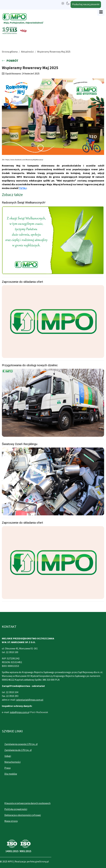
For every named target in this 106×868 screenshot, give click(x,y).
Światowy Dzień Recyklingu (20, 444)
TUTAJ (23, 188)
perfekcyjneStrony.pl (38, 861)
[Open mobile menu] (101, 12)
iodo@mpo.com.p (19, 712)
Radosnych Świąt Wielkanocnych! (24, 203)
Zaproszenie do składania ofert (22, 282)
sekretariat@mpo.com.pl (30, 700)
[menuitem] (30, 744)
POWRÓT (10, 61)
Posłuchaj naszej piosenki (86, 4)
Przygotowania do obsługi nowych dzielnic (30, 365)
